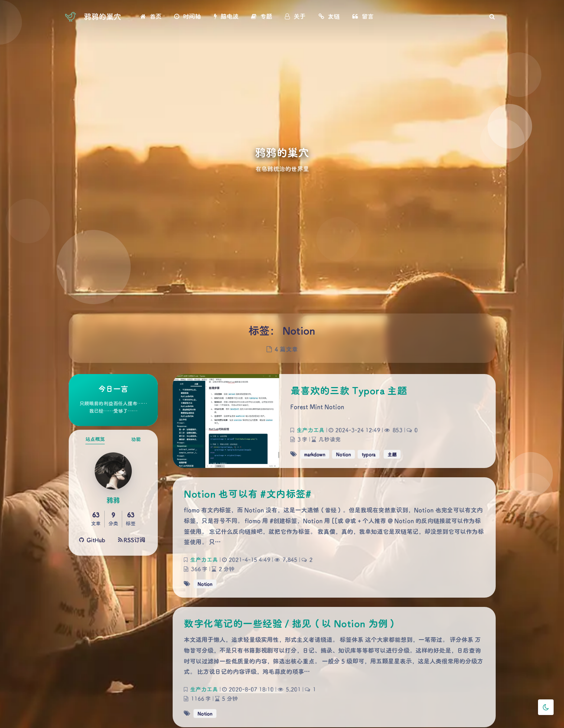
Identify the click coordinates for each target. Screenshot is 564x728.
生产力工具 (310, 430)
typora (369, 454)
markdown (315, 454)
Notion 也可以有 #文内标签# (247, 494)
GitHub (92, 540)
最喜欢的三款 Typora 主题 (349, 390)
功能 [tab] (136, 439)
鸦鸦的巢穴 (102, 16)
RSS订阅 (132, 540)
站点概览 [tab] (95, 439)
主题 (392, 454)
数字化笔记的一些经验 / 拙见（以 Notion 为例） (291, 623)
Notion (343, 454)
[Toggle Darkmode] (546, 707)
